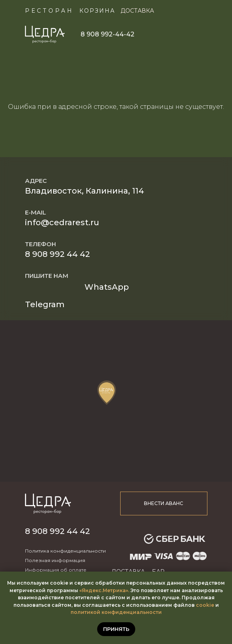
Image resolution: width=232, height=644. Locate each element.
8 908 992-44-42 (107, 34)
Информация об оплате (56, 570)
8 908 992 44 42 (58, 254)
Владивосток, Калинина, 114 (84, 191)
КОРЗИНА (97, 11)
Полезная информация (55, 560)
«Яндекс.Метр (98, 590)
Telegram (45, 304)
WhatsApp (107, 287)
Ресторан (49, 11)
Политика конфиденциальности (65, 551)
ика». (123, 590)
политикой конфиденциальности (116, 612)
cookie (205, 605)
